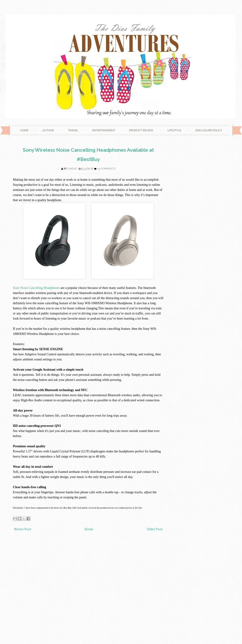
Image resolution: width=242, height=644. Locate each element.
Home (24, 130)
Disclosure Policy (209, 130)
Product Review (141, 130)
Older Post (155, 529)
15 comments (106, 169)
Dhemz (73, 169)
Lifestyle (174, 130)
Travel (73, 130)
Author (48, 130)
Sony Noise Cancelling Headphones (36, 288)
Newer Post (23, 529)
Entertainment (104, 130)
